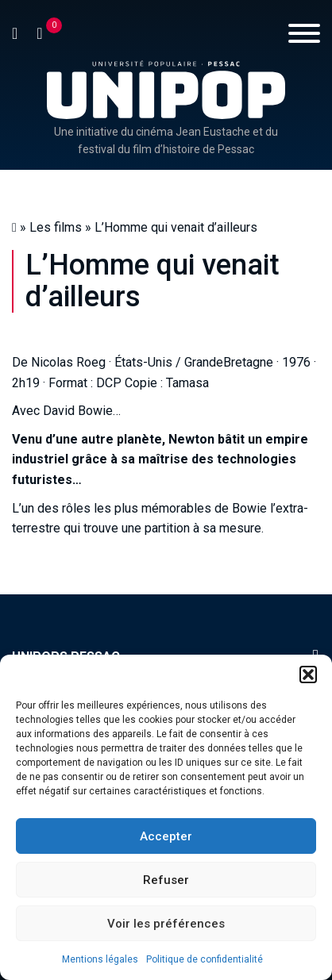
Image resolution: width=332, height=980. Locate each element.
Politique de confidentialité (205, 959)
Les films (56, 227)
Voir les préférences (166, 924)
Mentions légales (100, 959)
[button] (308, 674)
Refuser (166, 880)
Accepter (166, 836)
